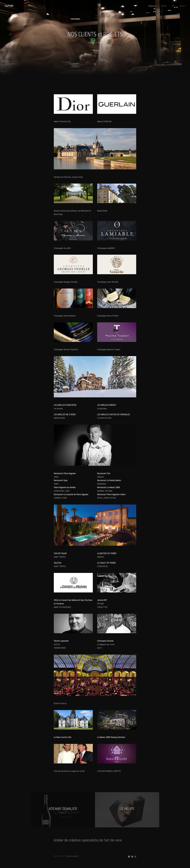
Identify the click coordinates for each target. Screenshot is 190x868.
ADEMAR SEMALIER (63, 810)
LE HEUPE (127, 810)
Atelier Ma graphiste (73, 856)
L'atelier (164, 6)
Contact (182, 6)
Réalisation (152, 6)
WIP (173, 6)
